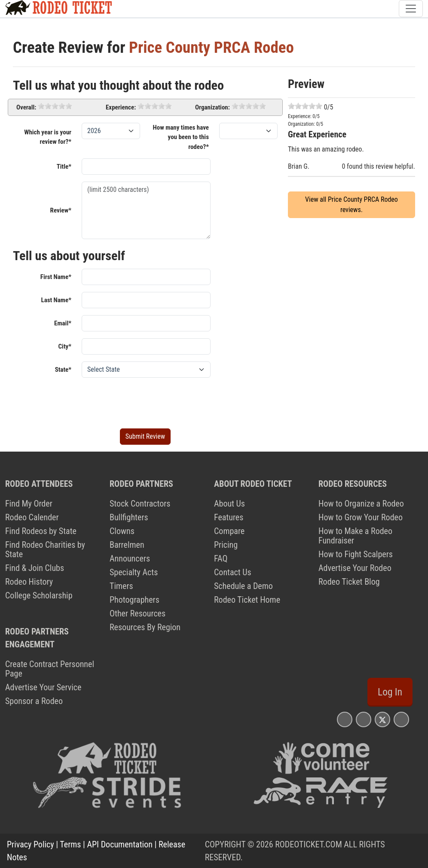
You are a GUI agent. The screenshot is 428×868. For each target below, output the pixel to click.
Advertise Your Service (43, 687)
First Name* (56, 277)
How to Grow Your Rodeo (361, 517)
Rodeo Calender (32, 517)
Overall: (26, 107)
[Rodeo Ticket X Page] (382, 719)
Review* (61, 210)
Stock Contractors (140, 504)
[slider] (55, 106)
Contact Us (233, 572)
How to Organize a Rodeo (361, 504)
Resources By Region (145, 627)
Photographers (135, 600)
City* (65, 346)
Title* (64, 167)
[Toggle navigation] (411, 9)
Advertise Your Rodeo (355, 568)
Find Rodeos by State (41, 531)
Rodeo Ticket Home (247, 600)
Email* (63, 323)
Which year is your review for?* (48, 137)
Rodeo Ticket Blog (349, 582)
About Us (229, 504)
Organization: (212, 107)
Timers (121, 586)
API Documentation (120, 844)
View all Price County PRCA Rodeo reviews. (352, 205)
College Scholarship (39, 595)
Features (229, 517)
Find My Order (29, 504)
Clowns (122, 531)
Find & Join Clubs (35, 568)
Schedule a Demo (243, 586)
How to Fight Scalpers (356, 554)
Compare (229, 531)
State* (63, 370)
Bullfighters (129, 517)
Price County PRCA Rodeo (211, 47)
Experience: (121, 107)
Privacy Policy (31, 844)
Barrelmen (127, 545)
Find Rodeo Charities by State (45, 549)
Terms (70, 844)
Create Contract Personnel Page (50, 669)
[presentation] (147, 401)
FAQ (221, 558)
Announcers (130, 558)
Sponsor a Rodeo (34, 701)
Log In (390, 692)
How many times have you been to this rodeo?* (181, 137)
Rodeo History (29, 582)
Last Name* (56, 300)
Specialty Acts (134, 572)
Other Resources (138, 613)
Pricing (226, 545)
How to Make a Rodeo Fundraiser (355, 536)
